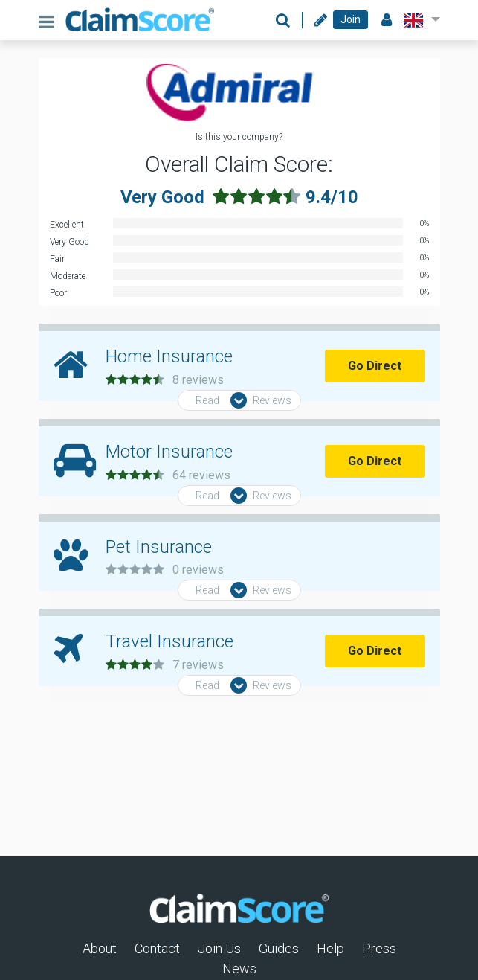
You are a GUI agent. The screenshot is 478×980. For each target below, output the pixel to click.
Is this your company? (239, 137)
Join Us (219, 948)
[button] (419, 20)
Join (351, 19)
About (100, 948)
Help (330, 948)
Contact (157, 948)
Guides (279, 948)
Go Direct (375, 366)
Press (379, 948)
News (239, 968)
